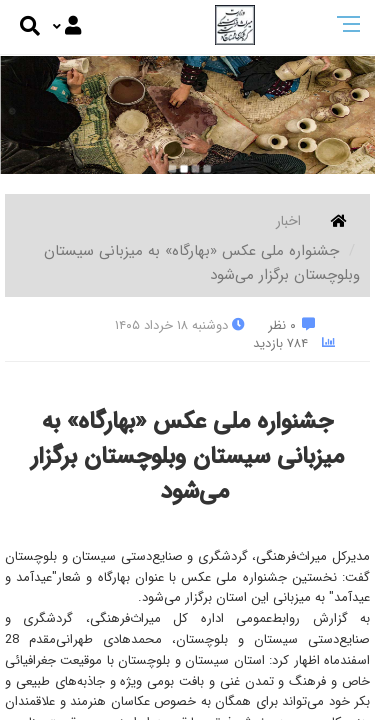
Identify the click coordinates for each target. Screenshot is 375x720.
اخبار (288, 221)
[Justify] (67, 27)
